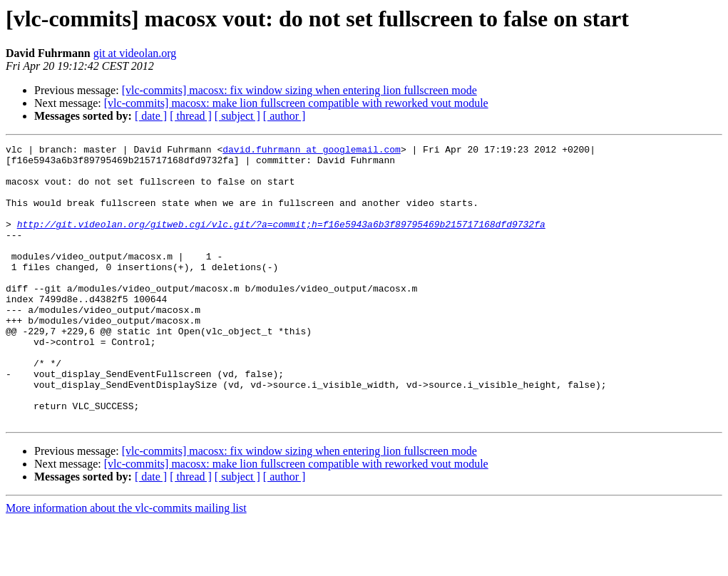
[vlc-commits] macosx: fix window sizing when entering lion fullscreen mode (299, 90)
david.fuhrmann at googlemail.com (312, 151)
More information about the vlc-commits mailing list (126, 564)
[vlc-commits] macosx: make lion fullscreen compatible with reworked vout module (296, 103)
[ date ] (151, 116)
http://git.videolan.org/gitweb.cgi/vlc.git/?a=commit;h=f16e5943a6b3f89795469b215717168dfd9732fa (281, 241)
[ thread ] (191, 116)
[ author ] (284, 116)
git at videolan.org (135, 53)
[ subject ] (237, 116)
